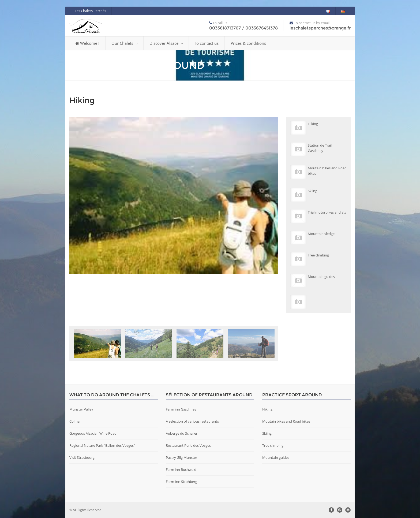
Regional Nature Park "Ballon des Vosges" (102, 445)
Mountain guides (276, 457)
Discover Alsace (166, 43)
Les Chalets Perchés (90, 11)
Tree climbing (273, 445)
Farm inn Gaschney (181, 409)
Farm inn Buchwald (181, 469)
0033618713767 (225, 28)
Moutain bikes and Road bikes (286, 421)
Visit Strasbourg (82, 457)
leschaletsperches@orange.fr (320, 28)
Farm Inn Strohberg (181, 482)
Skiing (267, 433)
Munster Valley (81, 409)
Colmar (75, 421)
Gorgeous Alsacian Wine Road (93, 433)
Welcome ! (87, 43)
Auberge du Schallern (183, 433)
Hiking (267, 409)
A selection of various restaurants (192, 421)
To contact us (207, 43)
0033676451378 (262, 28)
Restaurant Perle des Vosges (188, 445)
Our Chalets (124, 43)
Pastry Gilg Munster (181, 457)
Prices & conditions (248, 43)
